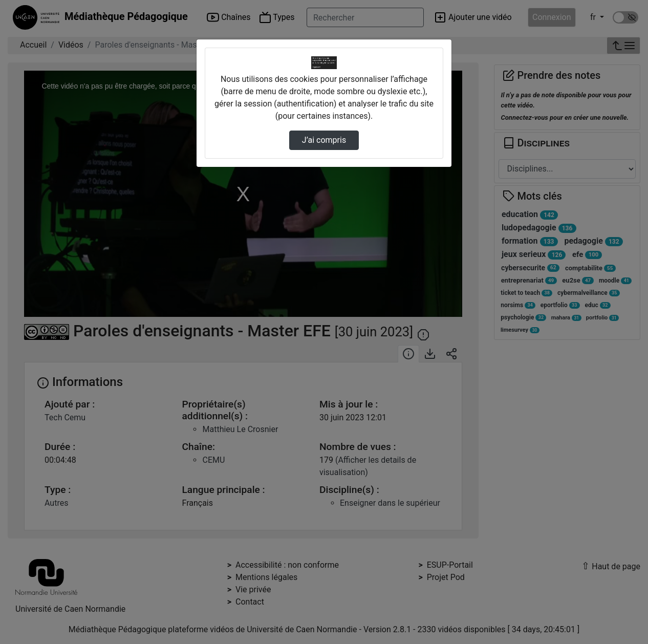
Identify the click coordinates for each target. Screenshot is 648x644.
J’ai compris (324, 140)
